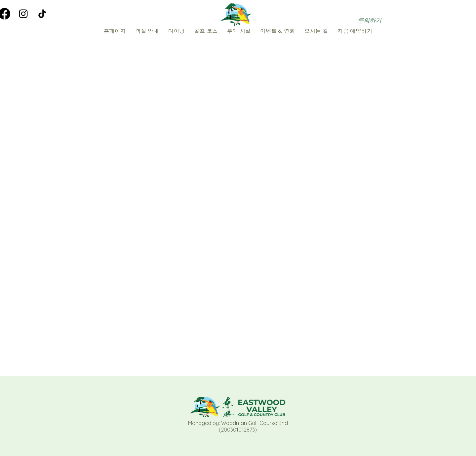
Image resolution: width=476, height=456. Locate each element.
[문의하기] (370, 20)
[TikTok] (42, 14)
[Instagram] (23, 14)
